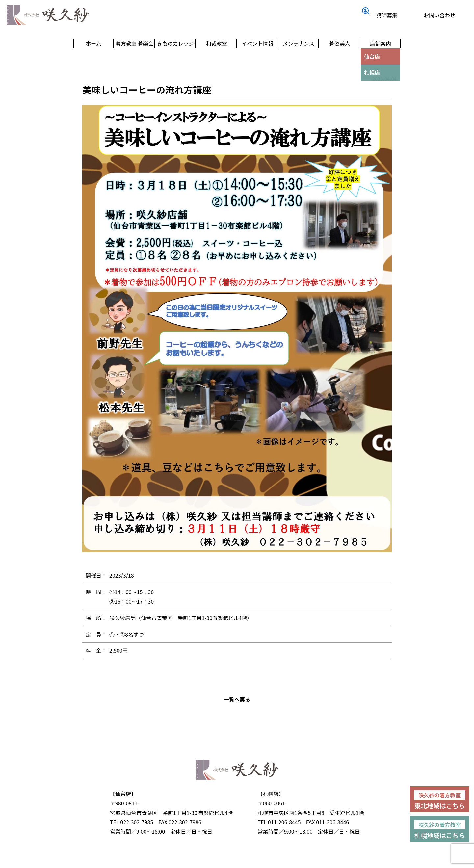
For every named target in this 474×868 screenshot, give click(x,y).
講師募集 (390, 15)
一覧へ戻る (237, 715)
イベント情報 (257, 59)
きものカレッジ (176, 59)
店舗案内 (381, 59)
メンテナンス (299, 59)
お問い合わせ (443, 15)
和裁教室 (217, 59)
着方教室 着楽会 (135, 59)
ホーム (93, 59)
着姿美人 (339, 59)
